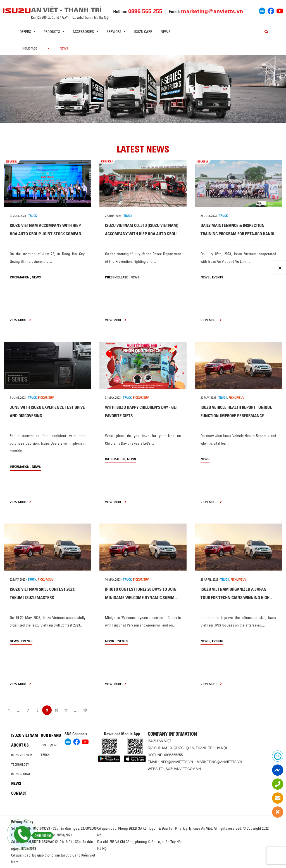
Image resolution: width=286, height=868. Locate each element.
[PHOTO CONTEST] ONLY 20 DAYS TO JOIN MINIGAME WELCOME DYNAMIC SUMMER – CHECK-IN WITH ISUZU (142, 598)
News (165, 32)
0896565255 (174, 755)
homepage (30, 48)
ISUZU (153, 741)
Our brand (51, 735)
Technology (20, 764)
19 (85, 710)
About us (20, 745)
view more (20, 320)
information (20, 277)
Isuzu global (21, 774)
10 (56, 710)
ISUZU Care (143, 32)
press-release (116, 277)
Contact (19, 793)
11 (66, 710)
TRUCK (33, 216)
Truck (45, 755)
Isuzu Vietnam (25, 735)
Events (218, 277)
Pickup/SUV (49, 745)
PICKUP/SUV (46, 398)
